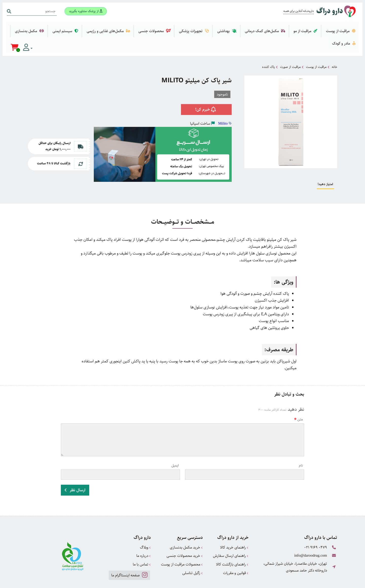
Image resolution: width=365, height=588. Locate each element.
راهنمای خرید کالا (234, 527)
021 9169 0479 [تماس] (316, 527)
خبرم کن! (206, 89)
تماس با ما (142, 543)
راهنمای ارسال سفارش (231, 535)
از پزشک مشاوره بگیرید (85, 11)
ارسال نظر (75, 470)
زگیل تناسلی (193, 551)
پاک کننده (268, 47)
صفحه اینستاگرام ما (129, 553)
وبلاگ (145, 527)
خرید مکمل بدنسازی (186, 527)
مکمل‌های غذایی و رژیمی (133, 27)
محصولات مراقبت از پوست (182, 543)
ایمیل (175, 445)
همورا (298, 582)
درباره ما (144, 535)
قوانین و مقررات (236, 551)
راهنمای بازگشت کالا (232, 543)
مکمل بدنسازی (62, 27)
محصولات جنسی (174, 27)
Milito (223, 103)
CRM (307, 582)
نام (301, 445)
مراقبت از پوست (342, 27)
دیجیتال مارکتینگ (326, 582)
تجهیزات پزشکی (210, 27)
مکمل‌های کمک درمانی (273, 27)
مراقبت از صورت (290, 47)
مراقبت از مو (310, 27)
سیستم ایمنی (94, 27)
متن (298, 399)
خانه (334, 47)
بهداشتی (239, 27)
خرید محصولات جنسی (185, 535)
